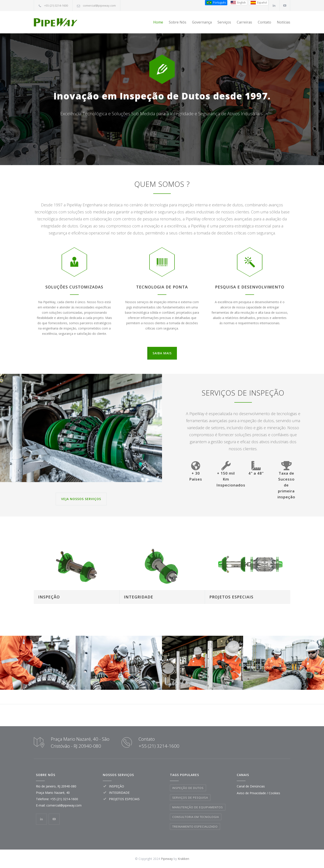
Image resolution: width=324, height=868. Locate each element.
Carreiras (244, 22)
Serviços (224, 22)
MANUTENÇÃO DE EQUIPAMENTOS (198, 807)
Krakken (183, 859)
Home (158, 22)
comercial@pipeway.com (99, 5)
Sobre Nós (178, 22)
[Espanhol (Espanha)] (259, 3)
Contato (264, 22)
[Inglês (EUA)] (238, 3)
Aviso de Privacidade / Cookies (258, 793)
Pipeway (167, 859)
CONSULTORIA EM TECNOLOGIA (196, 817)
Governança (202, 22)
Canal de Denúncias (251, 786)
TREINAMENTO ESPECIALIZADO (195, 827)
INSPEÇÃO (49, 597)
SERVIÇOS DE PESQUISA (190, 798)
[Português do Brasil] (216, 3)
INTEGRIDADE (139, 597)
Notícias (284, 22)
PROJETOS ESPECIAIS (231, 597)
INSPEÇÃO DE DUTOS (188, 788)
